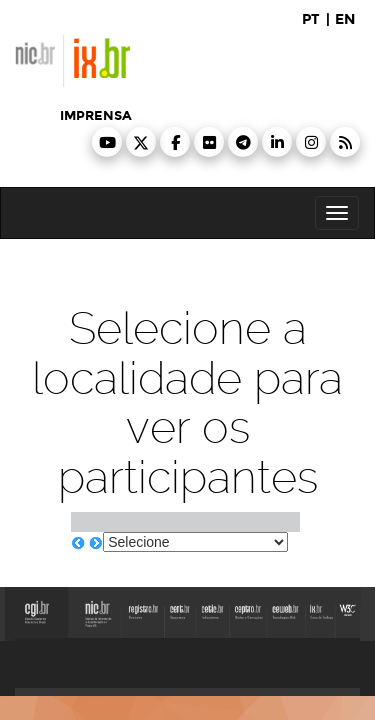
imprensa (96, 116)
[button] (107, 142)
